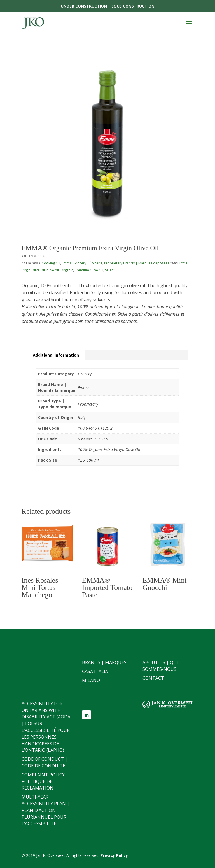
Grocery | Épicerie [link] (88, 263)
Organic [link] (67, 270)
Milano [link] (91, 680)
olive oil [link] (53, 270)
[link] (33, 23)
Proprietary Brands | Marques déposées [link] (137, 263)
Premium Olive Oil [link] (89, 270)
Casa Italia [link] (95, 671)
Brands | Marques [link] (104, 662)
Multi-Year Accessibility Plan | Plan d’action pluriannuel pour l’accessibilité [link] (45, 810)
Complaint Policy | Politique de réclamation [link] (45, 781)
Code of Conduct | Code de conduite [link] (45, 762)
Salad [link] (109, 270)
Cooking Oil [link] (51, 263)
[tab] (56, 355)
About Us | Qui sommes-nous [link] (160, 666)
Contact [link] (153, 678)
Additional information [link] (56, 355)
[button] (189, 27)
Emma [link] (67, 263)
